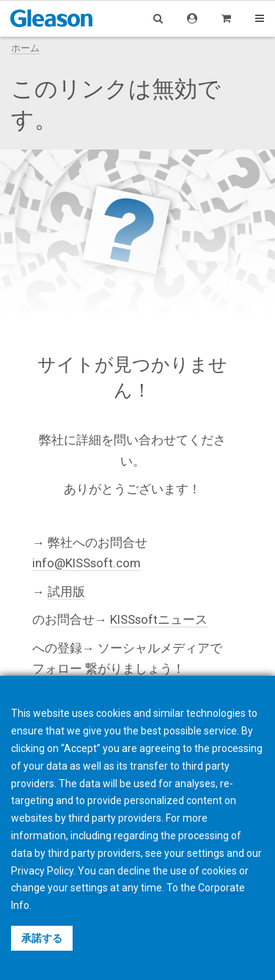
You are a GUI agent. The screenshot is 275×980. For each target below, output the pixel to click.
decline (134, 871)
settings (89, 888)
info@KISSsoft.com (87, 563)
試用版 (66, 592)
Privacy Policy (42, 871)
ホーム (25, 48)
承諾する (42, 938)
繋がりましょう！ (135, 668)
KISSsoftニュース (159, 619)
